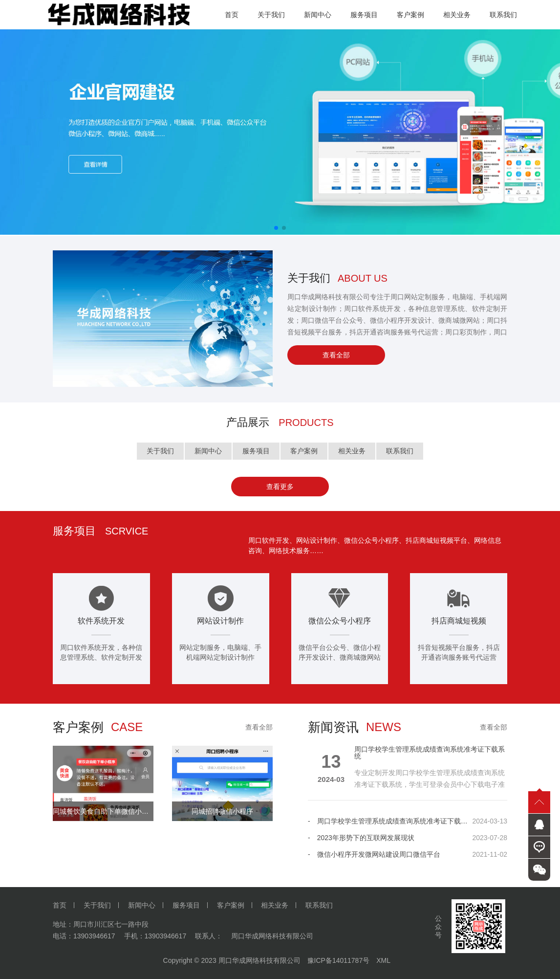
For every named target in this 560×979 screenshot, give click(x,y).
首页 (60, 905)
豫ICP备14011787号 (339, 960)
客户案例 (304, 451)
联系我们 (400, 451)
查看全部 (336, 355)
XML (383, 960)
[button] (276, 228)
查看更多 (280, 487)
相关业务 (352, 451)
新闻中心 (208, 451)
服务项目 (256, 451)
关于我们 (160, 451)
